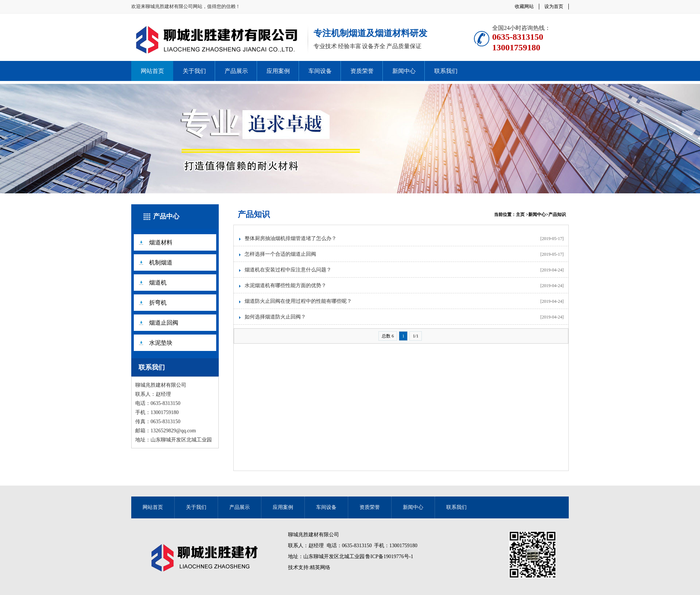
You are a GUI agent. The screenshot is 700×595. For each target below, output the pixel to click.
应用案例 (278, 71)
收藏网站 (524, 6)
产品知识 (254, 214)
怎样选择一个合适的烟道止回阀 (280, 254)
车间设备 (320, 71)
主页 (520, 215)
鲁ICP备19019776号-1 (389, 557)
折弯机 (158, 303)
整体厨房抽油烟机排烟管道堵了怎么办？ (291, 238)
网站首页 (152, 71)
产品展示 (236, 71)
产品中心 (166, 216)
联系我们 (446, 71)
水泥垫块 (161, 343)
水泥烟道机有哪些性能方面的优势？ (285, 285)
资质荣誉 (362, 71)
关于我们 (194, 71)
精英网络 (320, 567)
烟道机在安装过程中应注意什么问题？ (288, 270)
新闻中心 (404, 71)
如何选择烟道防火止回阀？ (275, 317)
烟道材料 (161, 242)
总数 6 (388, 336)
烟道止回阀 (164, 323)
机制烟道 (161, 262)
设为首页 (554, 6)
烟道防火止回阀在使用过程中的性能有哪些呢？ (298, 301)
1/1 (415, 336)
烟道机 (158, 283)
